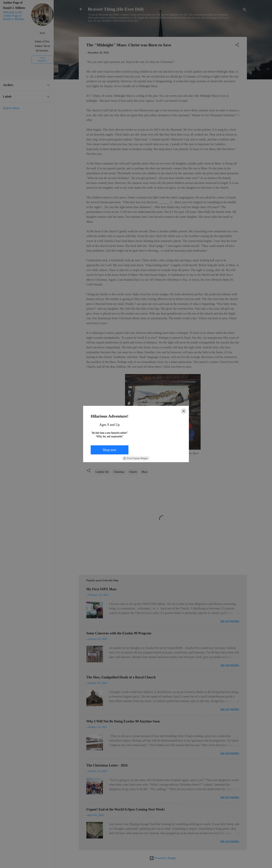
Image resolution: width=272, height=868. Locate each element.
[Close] (184, 411)
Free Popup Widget (135, 458)
